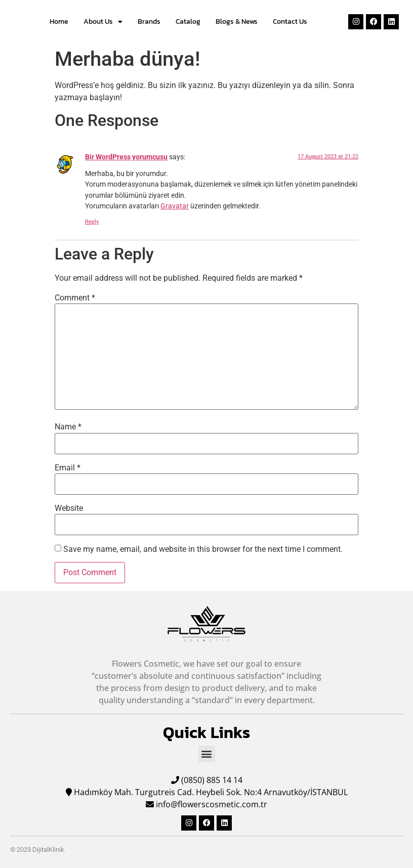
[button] (207, 754)
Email (68, 468)
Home (59, 21)
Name (68, 427)
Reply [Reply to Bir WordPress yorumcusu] (92, 222)
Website (69, 508)
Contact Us (290, 21)
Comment (75, 298)
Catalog (188, 21)
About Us (103, 22)
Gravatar (175, 206)
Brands (149, 21)
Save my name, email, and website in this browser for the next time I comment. (203, 549)
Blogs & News (237, 21)
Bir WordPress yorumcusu (126, 157)
